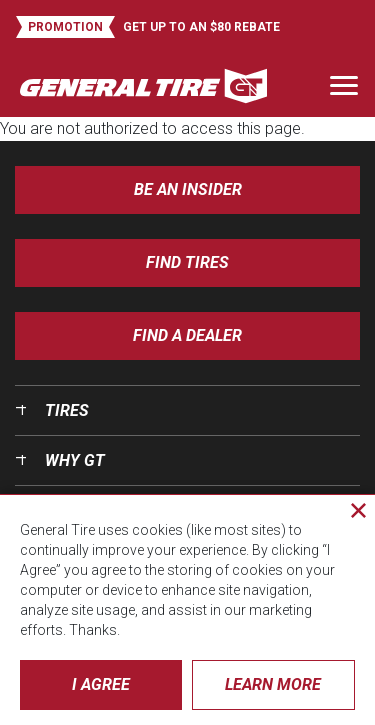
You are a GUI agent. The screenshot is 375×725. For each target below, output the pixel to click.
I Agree (101, 684)
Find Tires (187, 262)
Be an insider (188, 189)
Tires (67, 410)
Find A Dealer (187, 335)
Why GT (75, 460)
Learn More (273, 684)
